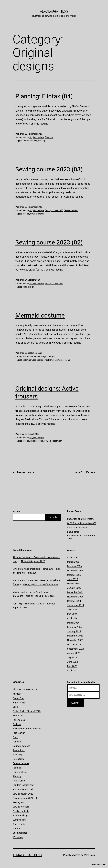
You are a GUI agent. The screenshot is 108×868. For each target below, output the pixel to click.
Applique (17, 694)
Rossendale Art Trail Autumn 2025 (82, 537)
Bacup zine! (73, 532)
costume (41, 360)
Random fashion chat (23, 785)
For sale (17, 742)
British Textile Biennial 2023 (27, 711)
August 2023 (74, 653)
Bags (15, 707)
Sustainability (19, 820)
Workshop (18, 837)
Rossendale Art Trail (23, 789)
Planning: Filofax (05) (27, 573)
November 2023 (75, 640)
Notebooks (18, 759)
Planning (49, 137)
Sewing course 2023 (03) (49, 169)
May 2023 (72, 666)
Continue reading (39, 124)
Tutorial (16, 828)
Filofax (26, 141)
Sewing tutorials (71, 210)
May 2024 (72, 614)
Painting (17, 768)
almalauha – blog (27, 855)
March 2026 (73, 562)
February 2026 (74, 566)
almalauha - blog (54, 12)
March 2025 (73, 584)
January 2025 (74, 588)
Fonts (15, 737)
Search (16, 512)
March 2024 (73, 623)
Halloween (58, 360)
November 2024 (75, 597)
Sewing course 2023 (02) (49, 242)
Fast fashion (19, 733)
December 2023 (75, 636)
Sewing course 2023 (54, 210)
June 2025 (72, 579)
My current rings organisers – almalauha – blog (37, 569)
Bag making (19, 702)
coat (25, 287)
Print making (19, 781)
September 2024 (75, 605)
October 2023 (74, 644)
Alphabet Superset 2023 (33, 561)
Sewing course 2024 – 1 (25, 798)
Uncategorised (20, 833)
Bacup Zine (18, 698)
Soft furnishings (21, 815)
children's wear (29, 360)
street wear (57, 441)
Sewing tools (19, 802)
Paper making (20, 772)
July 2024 (72, 610)
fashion (26, 214)
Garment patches (21, 746)
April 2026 (72, 558)
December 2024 (75, 592)
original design (37, 441)
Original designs (37, 137)
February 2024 (74, 627)
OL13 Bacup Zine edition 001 (82, 523)
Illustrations (19, 750)
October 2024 (74, 601)
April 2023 (72, 670)
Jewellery (17, 755)
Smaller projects (21, 811)
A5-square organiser (77, 528)
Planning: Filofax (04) (44, 96)
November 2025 (75, 571)
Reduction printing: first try (80, 519)
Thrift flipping (19, 824)
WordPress (89, 855)
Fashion (17, 724)
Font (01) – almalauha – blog (27, 604)
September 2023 (75, 649)
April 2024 (72, 618)
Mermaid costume (40, 315)
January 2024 (74, 631)
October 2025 (74, 575)
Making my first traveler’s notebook (40, 584)
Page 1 (78, 472)
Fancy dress (35, 356)
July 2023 (72, 657)
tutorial (41, 214)
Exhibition (18, 715)
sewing (41, 141)
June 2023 (72, 662)
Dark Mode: (99, 865)
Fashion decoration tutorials (27, 729)
